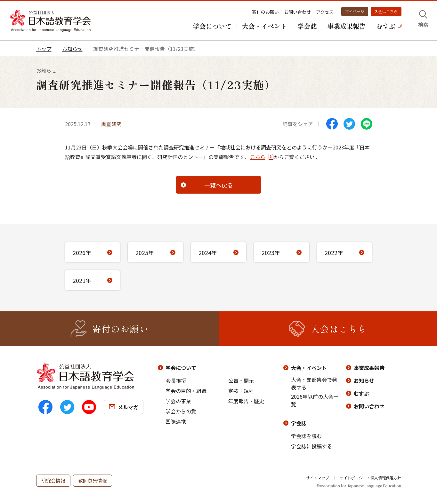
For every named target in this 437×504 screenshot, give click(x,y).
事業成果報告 (369, 368)
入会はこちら (386, 11)
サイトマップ (318, 478)
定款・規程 (241, 391)
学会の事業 (178, 401)
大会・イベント (309, 368)
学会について (181, 368)
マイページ (355, 11)
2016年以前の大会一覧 (315, 400)
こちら (258, 157)
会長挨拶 (176, 380)
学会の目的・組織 (186, 391)
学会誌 (299, 423)
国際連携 (176, 421)
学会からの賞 (181, 411)
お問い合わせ (297, 12)
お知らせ (364, 380)
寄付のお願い (265, 12)
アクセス (325, 12)
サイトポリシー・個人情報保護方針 (370, 478)
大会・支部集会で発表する (314, 383)
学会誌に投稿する (312, 446)
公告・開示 (241, 380)
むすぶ (361, 393)
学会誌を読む (306, 436)
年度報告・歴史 (246, 401)
